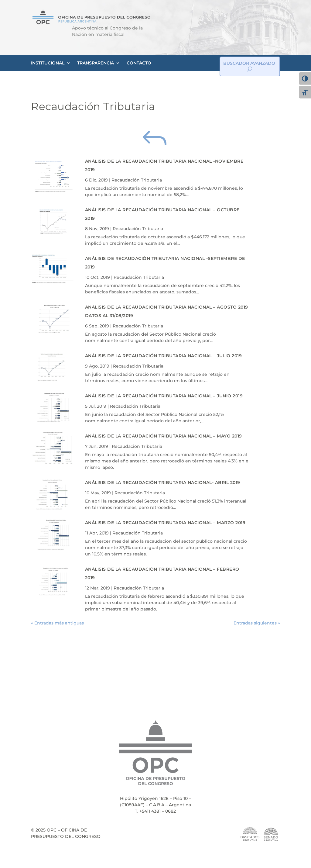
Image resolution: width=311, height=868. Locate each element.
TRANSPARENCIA (96, 63)
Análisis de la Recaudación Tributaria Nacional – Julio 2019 (164, 356)
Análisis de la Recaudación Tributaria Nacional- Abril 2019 (163, 482)
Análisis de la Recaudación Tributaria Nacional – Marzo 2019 (165, 523)
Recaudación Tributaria (137, 180)
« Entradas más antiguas (57, 623)
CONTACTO (139, 63)
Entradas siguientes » (257, 623)
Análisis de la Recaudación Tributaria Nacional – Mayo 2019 (164, 436)
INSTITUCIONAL (48, 63)
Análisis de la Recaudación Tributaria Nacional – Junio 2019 (164, 396)
